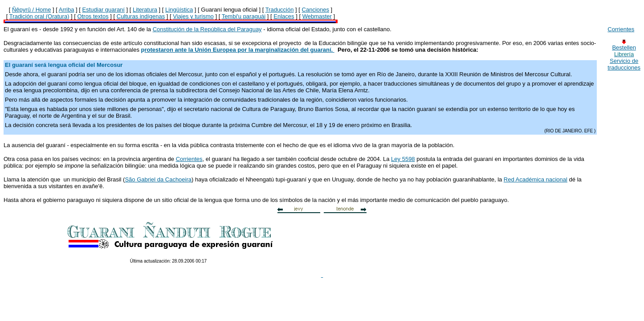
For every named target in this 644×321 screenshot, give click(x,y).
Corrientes (189, 159)
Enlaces (284, 16)
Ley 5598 (403, 159)
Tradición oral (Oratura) (39, 16)
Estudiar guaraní (104, 10)
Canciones (316, 10)
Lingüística (179, 10)
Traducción (280, 10)
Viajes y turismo (193, 16)
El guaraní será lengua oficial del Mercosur (64, 65)
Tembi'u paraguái (244, 16)
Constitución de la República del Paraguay (207, 29)
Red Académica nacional (536, 179)
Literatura (145, 10)
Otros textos (93, 16)
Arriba (67, 10)
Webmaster (317, 16)
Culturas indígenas (141, 16)
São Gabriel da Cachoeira (158, 179)
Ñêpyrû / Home (31, 10)
